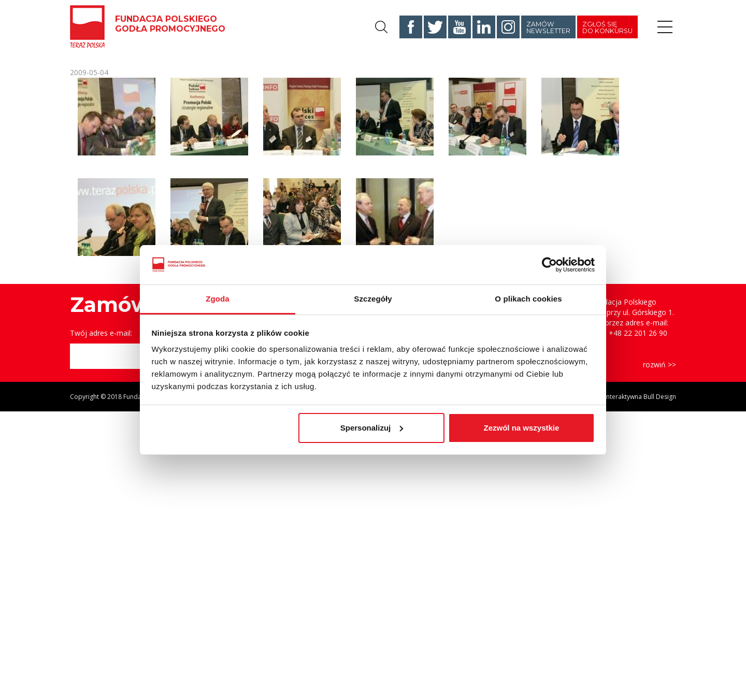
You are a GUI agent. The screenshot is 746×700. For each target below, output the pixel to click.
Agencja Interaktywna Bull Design (628, 397)
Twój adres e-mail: (101, 333)
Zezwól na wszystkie (521, 428)
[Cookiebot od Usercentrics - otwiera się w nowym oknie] (549, 265)
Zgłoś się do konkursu (607, 27)
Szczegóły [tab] (373, 299)
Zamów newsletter (548, 27)
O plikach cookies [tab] (528, 299)
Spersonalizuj (372, 428)
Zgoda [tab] (218, 299)
